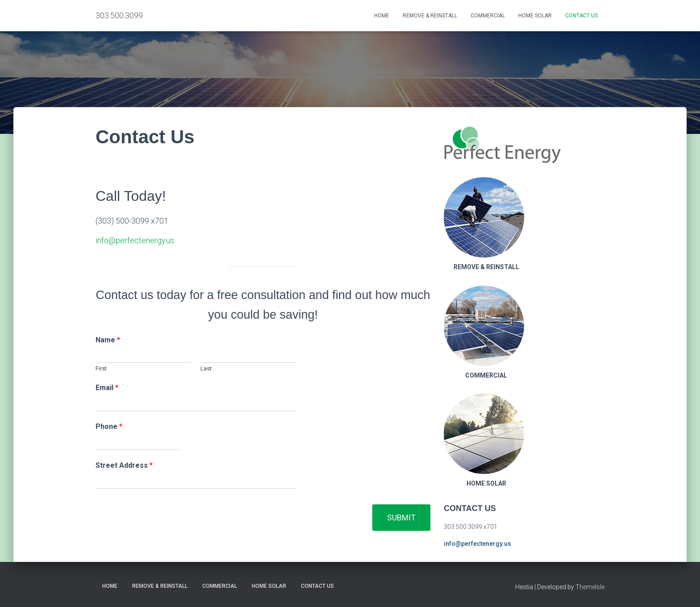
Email (107, 388)
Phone (109, 426)
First (101, 368)
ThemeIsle (590, 587)
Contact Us (581, 16)
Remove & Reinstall (430, 16)
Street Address (124, 465)
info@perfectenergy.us (135, 240)
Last (206, 368)
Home (382, 16)
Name (108, 339)
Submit (401, 517)
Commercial (488, 16)
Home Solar (535, 16)
